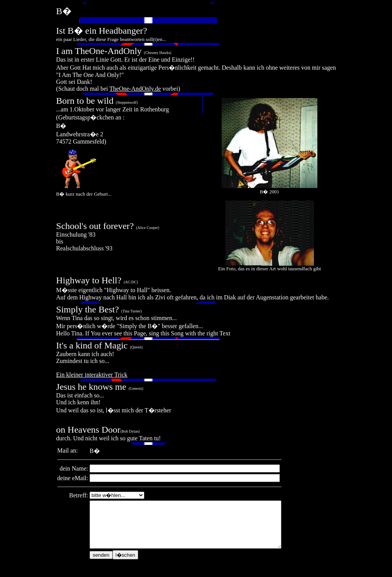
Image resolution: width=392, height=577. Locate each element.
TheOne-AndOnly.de (135, 89)
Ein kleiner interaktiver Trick (92, 375)
